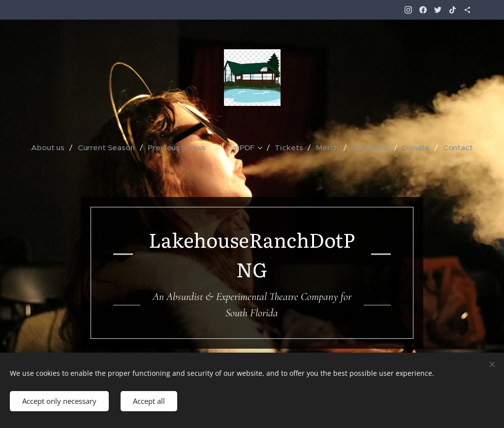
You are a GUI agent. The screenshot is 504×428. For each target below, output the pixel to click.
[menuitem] (57, 148)
